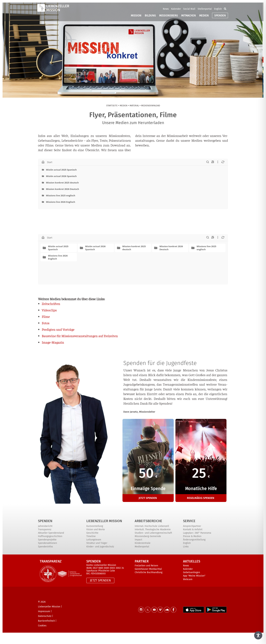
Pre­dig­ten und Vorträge (58, 329)
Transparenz (45, 529)
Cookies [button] (42, 626)
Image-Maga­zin (53, 342)
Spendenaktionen (47, 543)
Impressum (44, 611)
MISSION (136, 16)
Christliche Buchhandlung (149, 572)
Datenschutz (45, 616)
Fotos (46, 323)
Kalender (176, 9)
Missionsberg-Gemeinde (148, 536)
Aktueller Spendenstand (51, 533)
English (218, 9)
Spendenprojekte (47, 540)
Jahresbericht (45, 526)
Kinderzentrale (143, 543)
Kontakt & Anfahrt (193, 529)
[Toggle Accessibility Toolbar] (258, 635)
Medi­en (124, 106)
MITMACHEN (188, 16)
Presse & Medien (192, 536)
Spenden (45, 521)
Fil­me (46, 316)
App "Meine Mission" (194, 576)
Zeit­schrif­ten (51, 304)
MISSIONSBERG (168, 16)
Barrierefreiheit (46, 621)
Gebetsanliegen (192, 572)
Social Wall (189, 9)
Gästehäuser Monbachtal (148, 569)
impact (138, 540)
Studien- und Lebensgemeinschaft (153, 533)
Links (186, 547)
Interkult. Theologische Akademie (153, 529)
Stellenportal (205, 9)
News (166, 9)
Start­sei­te (112, 106)
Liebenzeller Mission (104, 521)
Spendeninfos (45, 547)
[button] (225, 9)
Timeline (91, 536)
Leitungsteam (94, 540)
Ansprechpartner (192, 526)
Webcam (188, 579)
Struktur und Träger (97, 543)
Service (189, 521)
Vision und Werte (96, 529)
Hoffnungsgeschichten (50, 536)
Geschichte (92, 533)
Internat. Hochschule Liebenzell (152, 526)
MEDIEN (204, 16)
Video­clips (49, 310)
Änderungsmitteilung (194, 540)
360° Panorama (203, 533)
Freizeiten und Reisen (146, 566)
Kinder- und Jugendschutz (100, 547)
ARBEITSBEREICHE (148, 521)
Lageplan (188, 533)
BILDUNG (150, 16)
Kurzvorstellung (95, 526)
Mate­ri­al (134, 106)
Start (50, 162)
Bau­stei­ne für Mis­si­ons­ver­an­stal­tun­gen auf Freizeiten (80, 336)
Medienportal (142, 547)
